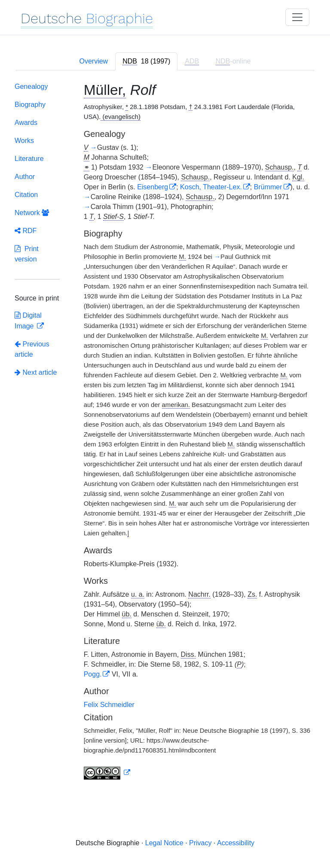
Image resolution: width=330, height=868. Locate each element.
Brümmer (268, 187)
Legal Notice (164, 843)
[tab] (146, 61)
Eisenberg (153, 187)
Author (25, 177)
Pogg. (93, 674)
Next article (36, 372)
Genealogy (31, 86)
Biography (30, 105)
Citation (26, 195)
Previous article (32, 349)
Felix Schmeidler (109, 705)
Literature (29, 159)
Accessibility (236, 843)
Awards (26, 123)
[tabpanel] (165, 433)
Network (32, 213)
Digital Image (28, 321)
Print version (27, 254)
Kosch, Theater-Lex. (211, 187)
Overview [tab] (93, 61)
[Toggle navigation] (297, 17)
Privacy (200, 843)
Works (24, 141)
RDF (26, 231)
